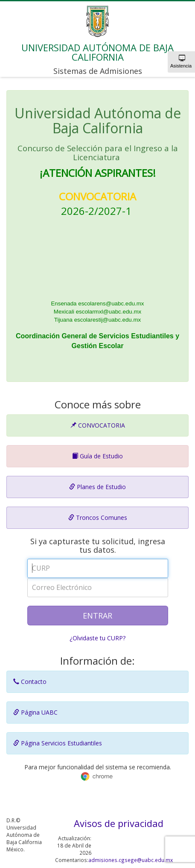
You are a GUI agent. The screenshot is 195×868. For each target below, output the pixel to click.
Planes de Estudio (97, 487)
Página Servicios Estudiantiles (58, 743)
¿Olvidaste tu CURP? (97, 638)
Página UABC (35, 712)
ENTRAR (97, 616)
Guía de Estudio (97, 456)
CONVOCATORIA (98, 425)
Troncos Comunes (98, 518)
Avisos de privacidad (119, 823)
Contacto (30, 682)
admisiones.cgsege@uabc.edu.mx (131, 860)
